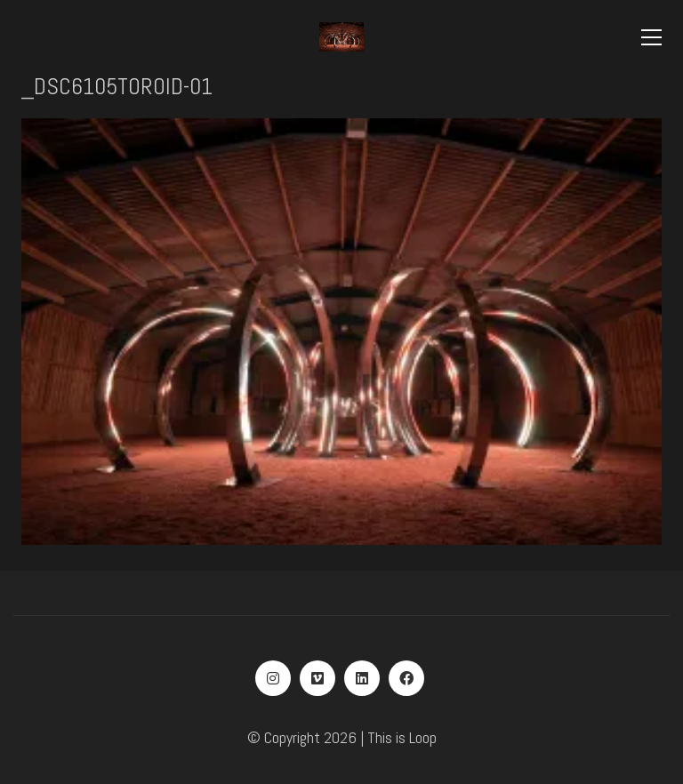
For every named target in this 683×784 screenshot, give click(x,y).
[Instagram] (273, 678)
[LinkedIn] (362, 678)
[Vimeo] (317, 678)
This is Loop (402, 737)
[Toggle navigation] (651, 37)
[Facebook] (406, 678)
